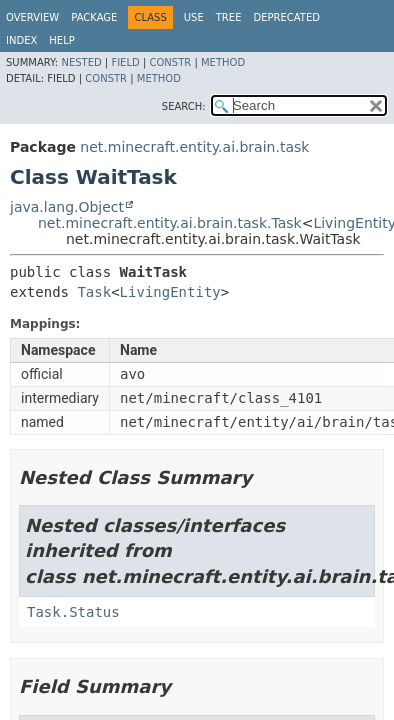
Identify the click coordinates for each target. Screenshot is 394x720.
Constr (170, 62)
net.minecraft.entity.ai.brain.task (194, 147)
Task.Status (73, 612)
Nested (81, 62)
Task (94, 292)
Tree (229, 17)
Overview (32, 17)
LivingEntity (170, 292)
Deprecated (286, 17)
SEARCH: (184, 106)
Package (94, 17)
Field (125, 62)
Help (61, 40)
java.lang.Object (67, 207)
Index (21, 40)
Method (223, 62)
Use (194, 17)
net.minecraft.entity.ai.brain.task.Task (170, 223)
